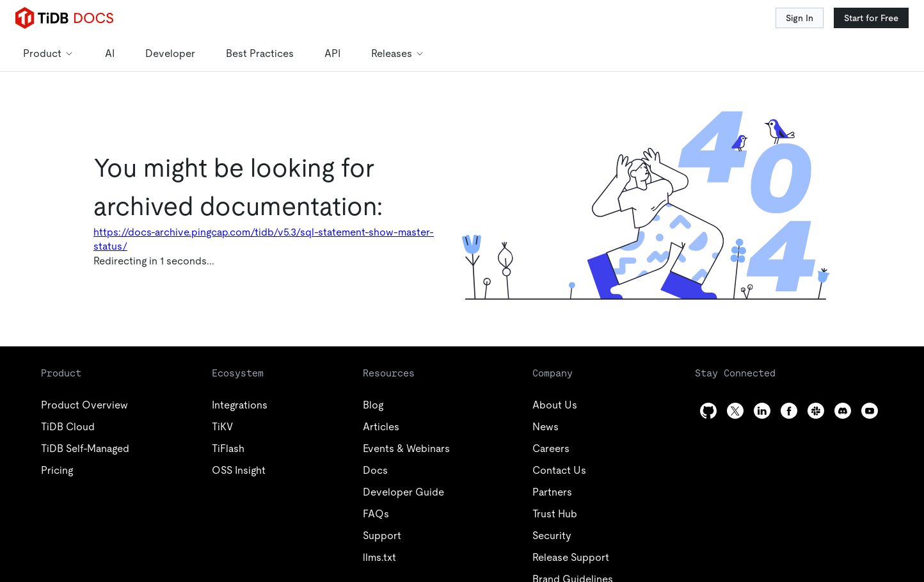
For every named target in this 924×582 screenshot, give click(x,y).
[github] (708, 411)
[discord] (843, 411)
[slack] (816, 411)
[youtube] (870, 411)
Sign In (800, 18)
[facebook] (789, 411)
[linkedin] (762, 411)
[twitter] (735, 411)
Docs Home (177, 247)
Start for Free (871, 18)
